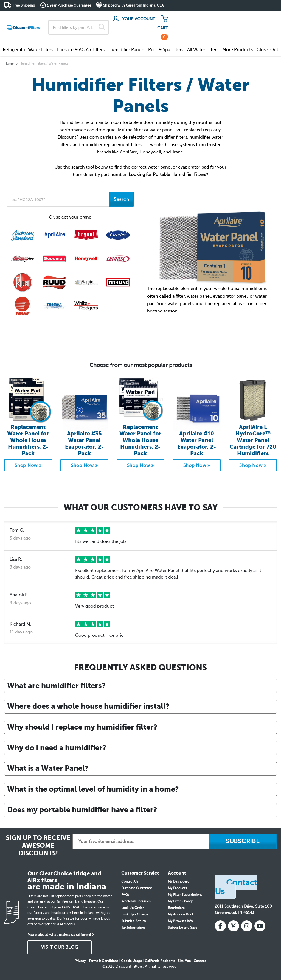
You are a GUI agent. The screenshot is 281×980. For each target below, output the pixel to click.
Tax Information (133, 928)
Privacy (80, 961)
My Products (177, 888)
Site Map (184, 961)
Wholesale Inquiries (136, 901)
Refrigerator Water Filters (28, 50)
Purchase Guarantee (137, 888)
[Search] (102, 27)
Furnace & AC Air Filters (81, 50)
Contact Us (130, 881)
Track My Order (189, 16)
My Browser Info (180, 921)
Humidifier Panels (126, 50)
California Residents (160, 961)
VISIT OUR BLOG (60, 947)
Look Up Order (133, 908)
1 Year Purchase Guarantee (69, 5)
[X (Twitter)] (234, 926)
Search (122, 199)
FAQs (125, 895)
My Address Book (181, 914)
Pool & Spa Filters (166, 50)
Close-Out (267, 50)
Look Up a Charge (135, 914)
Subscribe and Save (183, 928)
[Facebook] (220, 926)
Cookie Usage (131, 961)
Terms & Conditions (103, 961)
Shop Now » (28, 465)
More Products (238, 50)
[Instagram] (247, 926)
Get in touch (265, 17)
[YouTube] (260, 926)
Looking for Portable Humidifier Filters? (168, 175)
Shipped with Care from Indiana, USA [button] (133, 5)
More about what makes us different (59, 935)
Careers (200, 961)
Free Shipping (24, 5)
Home (9, 63)
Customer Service (228, 16)
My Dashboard (179, 881)
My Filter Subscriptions (185, 895)
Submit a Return (134, 921)
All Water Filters (203, 50)
